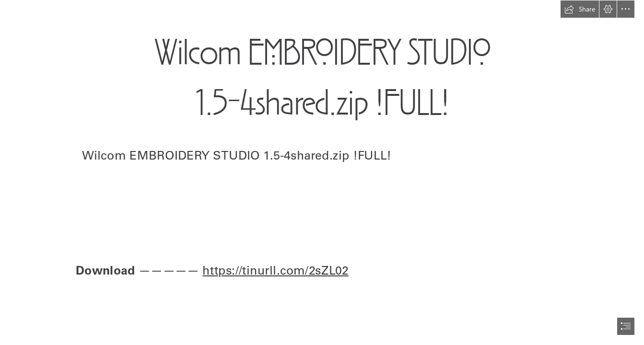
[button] (580, 9)
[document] (322, 172)
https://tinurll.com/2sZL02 (275, 270)
